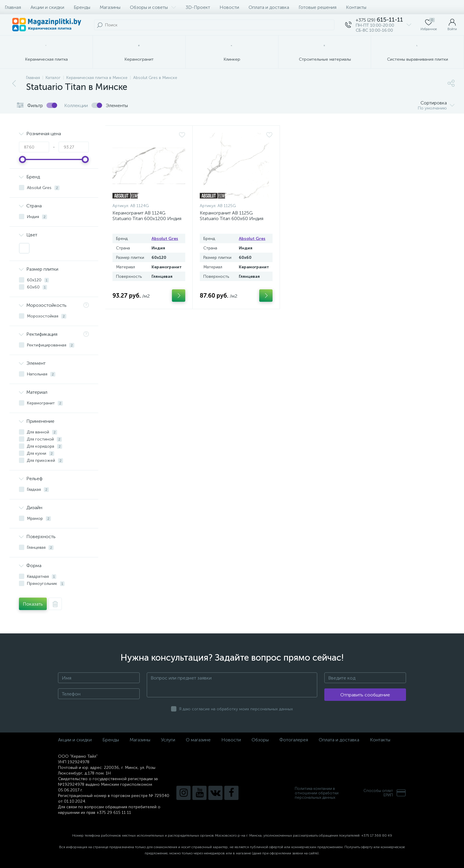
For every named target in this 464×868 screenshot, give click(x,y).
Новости (229, 7)
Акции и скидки (47, 7)
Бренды (82, 7)
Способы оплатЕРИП (385, 793)
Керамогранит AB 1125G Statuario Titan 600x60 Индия (232, 216)
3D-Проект (198, 7)
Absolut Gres (165, 239)
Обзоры (260, 740)
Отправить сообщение (365, 695)
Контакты (356, 7)
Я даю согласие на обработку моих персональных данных (236, 709)
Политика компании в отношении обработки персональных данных (317, 793)
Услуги (168, 740)
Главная (13, 7)
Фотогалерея (294, 740)
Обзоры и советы (153, 7)
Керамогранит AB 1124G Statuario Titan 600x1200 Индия (147, 216)
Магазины (110, 7)
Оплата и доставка (269, 7)
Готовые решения (318, 7)
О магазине (198, 740)
